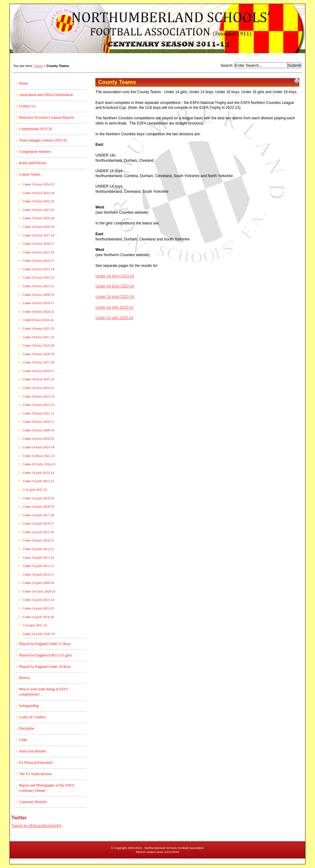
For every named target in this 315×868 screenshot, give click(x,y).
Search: (227, 65)
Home (38, 66)
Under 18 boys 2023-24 (115, 297)
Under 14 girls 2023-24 (114, 318)
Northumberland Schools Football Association (157, 29)
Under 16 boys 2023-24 (115, 286)
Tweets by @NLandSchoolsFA (36, 826)
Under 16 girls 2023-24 (114, 307)
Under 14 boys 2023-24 (115, 276)
